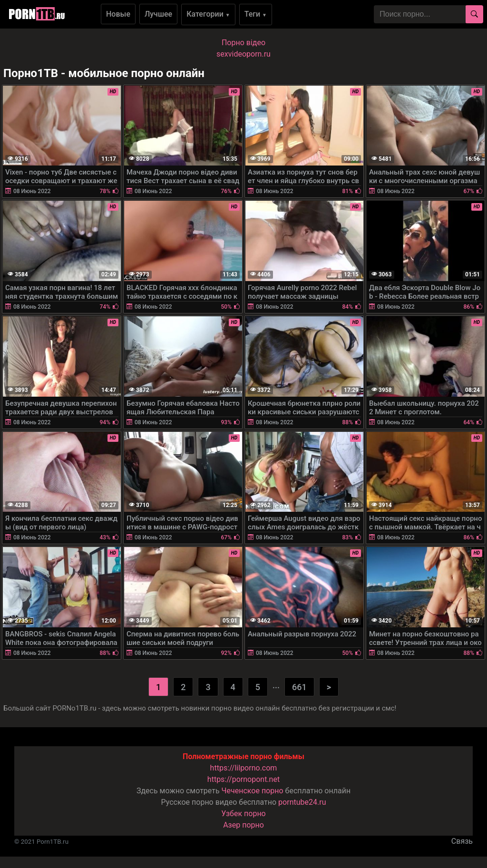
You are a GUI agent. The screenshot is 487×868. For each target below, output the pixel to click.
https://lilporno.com (244, 768)
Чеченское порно (253, 791)
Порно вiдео (243, 43)
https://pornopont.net (243, 779)
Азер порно (243, 825)
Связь (462, 841)
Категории (208, 14)
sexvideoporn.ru (243, 54)
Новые (118, 14)
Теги (256, 14)
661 (299, 687)
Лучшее (158, 14)
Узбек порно (243, 814)
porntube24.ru (302, 802)
